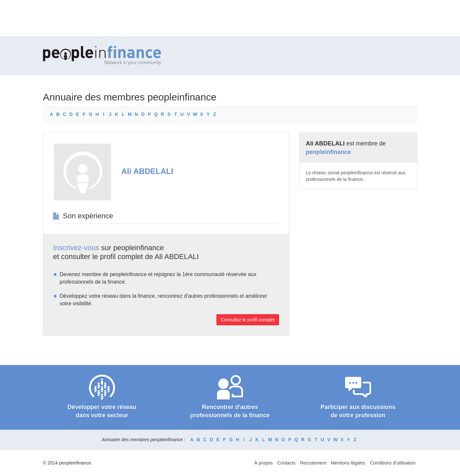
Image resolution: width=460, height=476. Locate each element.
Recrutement (313, 463)
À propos (264, 463)
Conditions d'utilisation (393, 463)
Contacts (286, 463)
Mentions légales (348, 463)
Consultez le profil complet (248, 320)
